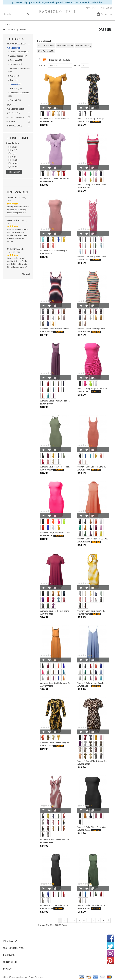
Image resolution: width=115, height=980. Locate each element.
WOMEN (12, 30)
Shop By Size (13, 143)
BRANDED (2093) (14, 126)
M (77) (14, 150)
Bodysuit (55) (15, 100)
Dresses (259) (15, 84)
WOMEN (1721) (13, 48)
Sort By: (43, 65)
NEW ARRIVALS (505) (16, 44)
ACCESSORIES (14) (15, 117)
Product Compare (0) (60, 60)
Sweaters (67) (15, 64)
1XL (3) (15, 160)
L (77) (14, 153)
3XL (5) (15, 167)
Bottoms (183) (15, 88)
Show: (77, 65)
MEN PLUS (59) (13, 113)
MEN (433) (11, 105)
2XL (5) (15, 163)
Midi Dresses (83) (84, 45)
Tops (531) (14, 80)
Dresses (22, 30)
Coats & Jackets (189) (18, 52)
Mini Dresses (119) (65, 45)
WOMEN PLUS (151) (15, 109)
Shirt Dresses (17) (46, 45)
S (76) (14, 147)
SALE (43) (11, 122)
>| (108, 920)
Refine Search (14, 172)
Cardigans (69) (15, 60)
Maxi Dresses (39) (46, 51)
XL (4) (14, 157)
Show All (26, 274)
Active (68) (14, 76)
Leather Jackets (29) (18, 56)
